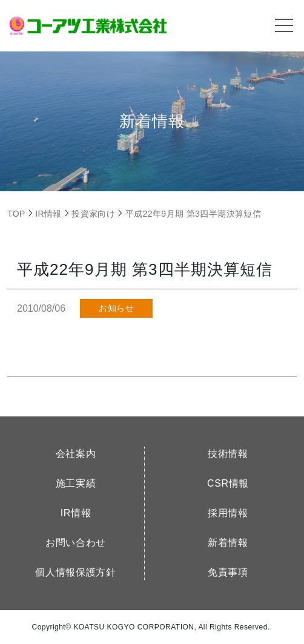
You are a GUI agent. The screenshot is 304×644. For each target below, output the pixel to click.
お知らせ (116, 308)
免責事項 (228, 572)
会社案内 (76, 454)
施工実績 (76, 483)
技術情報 (228, 454)
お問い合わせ (76, 543)
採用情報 (228, 513)
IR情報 (76, 513)
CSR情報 (228, 483)
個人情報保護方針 (75, 572)
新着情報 (228, 543)
